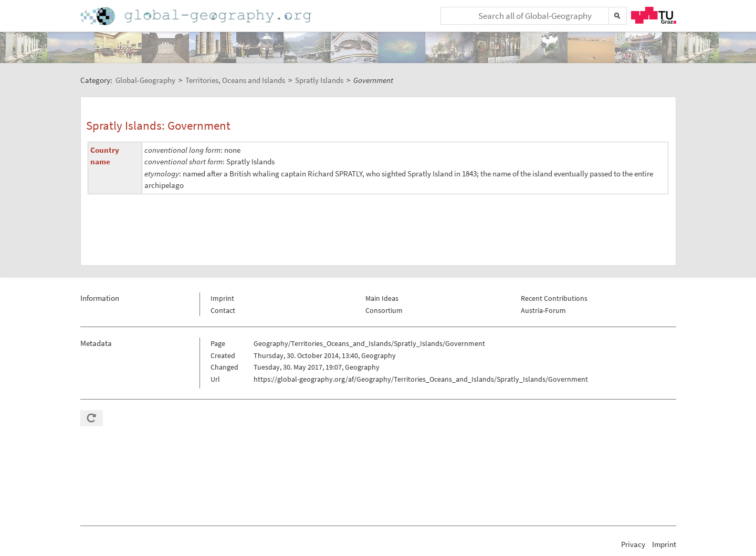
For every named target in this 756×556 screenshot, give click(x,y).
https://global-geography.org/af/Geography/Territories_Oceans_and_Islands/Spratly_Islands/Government (421, 379)
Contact (223, 310)
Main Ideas (382, 298)
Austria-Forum (543, 310)
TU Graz (654, 15)
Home (197, 16)
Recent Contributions (554, 298)
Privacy (633, 544)
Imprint (222, 298)
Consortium (384, 310)
